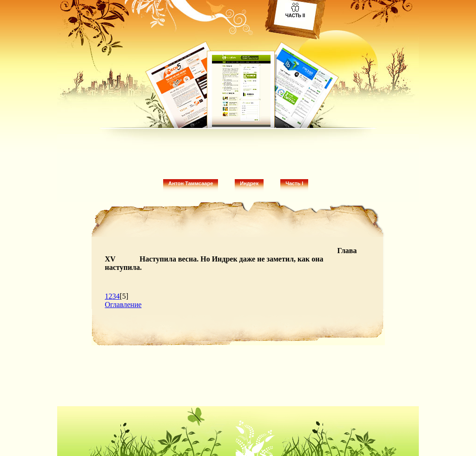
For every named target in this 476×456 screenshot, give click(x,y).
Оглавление (123, 305)
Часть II (295, 16)
